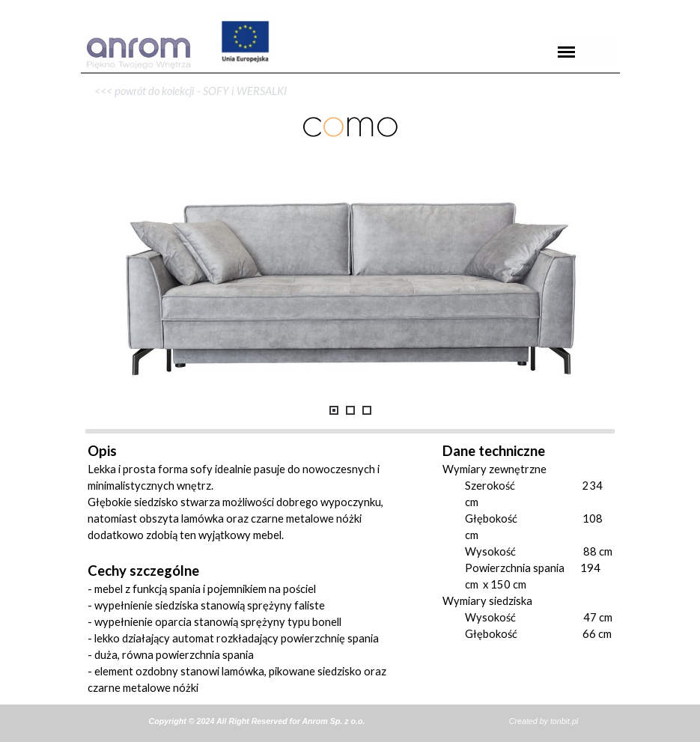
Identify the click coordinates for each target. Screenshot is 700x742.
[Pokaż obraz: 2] (350, 410)
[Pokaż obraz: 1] (334, 410)
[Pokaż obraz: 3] (367, 410)
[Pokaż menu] (567, 52)
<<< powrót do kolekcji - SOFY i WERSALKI (187, 91)
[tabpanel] (350, 73)
